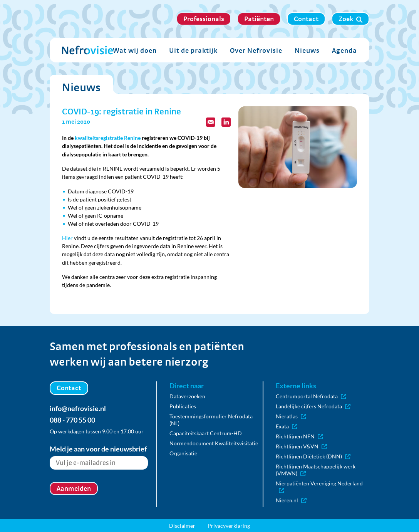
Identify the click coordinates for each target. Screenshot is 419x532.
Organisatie (183, 453)
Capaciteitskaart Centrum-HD (206, 433)
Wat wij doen (135, 50)
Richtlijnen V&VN (301, 446)
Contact (306, 19)
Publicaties (183, 406)
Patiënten (259, 19)
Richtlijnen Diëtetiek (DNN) (313, 456)
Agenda (344, 50)
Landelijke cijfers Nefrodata (313, 406)
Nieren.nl (291, 500)
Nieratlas (291, 416)
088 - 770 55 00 (72, 420)
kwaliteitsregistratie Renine (108, 138)
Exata (287, 426)
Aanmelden (74, 488)
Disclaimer (182, 526)
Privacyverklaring (229, 526)
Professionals (204, 19)
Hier (67, 238)
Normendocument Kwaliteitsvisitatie (214, 443)
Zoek (350, 19)
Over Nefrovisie (256, 50)
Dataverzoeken (187, 396)
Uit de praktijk (193, 50)
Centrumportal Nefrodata (311, 396)
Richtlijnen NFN (299, 436)
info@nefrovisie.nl (78, 408)
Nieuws (307, 50)
